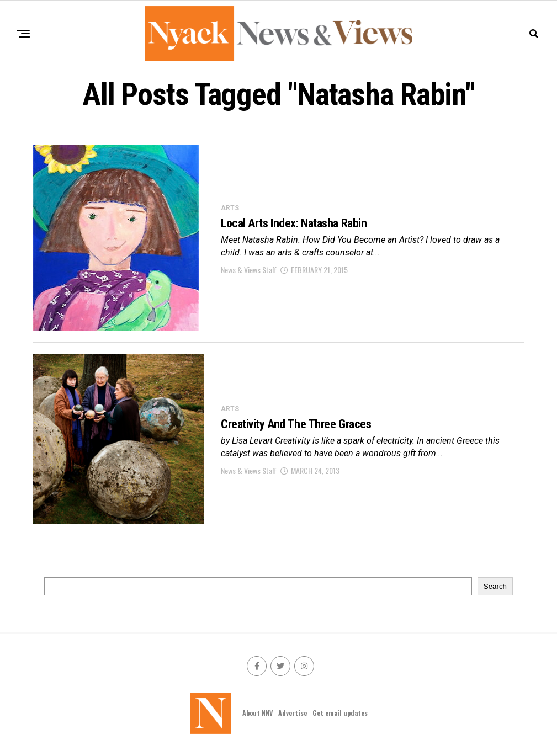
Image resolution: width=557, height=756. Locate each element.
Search (495, 586)
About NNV (258, 713)
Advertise (293, 713)
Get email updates (340, 713)
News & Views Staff (249, 270)
